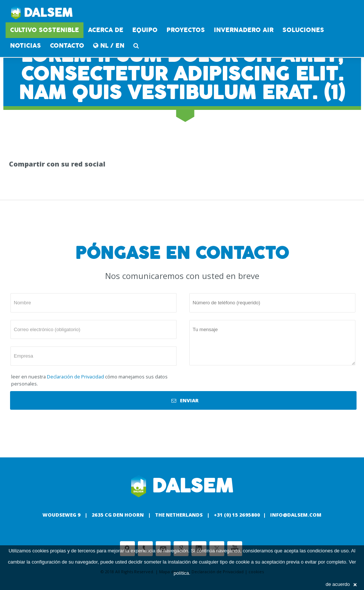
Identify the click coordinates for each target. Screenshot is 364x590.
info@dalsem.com (296, 515)
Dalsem (42, 13)
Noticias (26, 46)
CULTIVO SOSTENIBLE (45, 30)
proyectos (186, 30)
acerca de (106, 30)
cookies (41, 551)
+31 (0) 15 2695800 (237, 515)
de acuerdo (341, 584)
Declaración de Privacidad (75, 377)
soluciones (303, 30)
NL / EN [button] (109, 46)
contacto (67, 46)
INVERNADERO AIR (244, 30)
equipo (145, 30)
